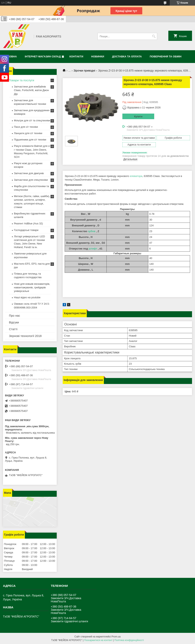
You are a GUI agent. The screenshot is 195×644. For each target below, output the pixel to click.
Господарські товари (26, 230)
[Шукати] (154, 36)
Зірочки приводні (84, 71)
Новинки (98, 56)
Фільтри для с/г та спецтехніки (32, 120)
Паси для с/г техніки (26, 127)
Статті (13, 329)
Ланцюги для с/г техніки (28, 133)
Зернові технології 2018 (25, 336)
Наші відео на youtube (27, 297)
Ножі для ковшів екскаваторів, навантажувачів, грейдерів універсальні (32, 287)
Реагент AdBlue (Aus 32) (28, 223)
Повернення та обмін (166, 56)
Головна (10, 56)
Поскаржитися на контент (98, 640)
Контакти (76, 56)
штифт (93, 249)
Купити (138, 116)
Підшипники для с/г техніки (30, 140)
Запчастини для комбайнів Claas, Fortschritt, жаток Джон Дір (31, 90)
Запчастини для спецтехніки (31, 180)
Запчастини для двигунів (29, 173)
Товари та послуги (22, 80)
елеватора (136, 176)
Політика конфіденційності (129, 640)
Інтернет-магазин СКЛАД (43, 56)
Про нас (15, 316)
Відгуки (14, 322)
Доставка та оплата (127, 56)
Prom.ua (116, 637)
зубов (92, 231)
